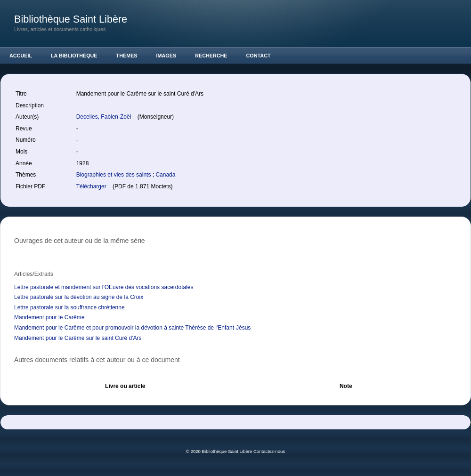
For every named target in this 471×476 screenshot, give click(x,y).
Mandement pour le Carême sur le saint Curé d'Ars (78, 338)
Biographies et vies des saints (114, 175)
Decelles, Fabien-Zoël (105, 117)
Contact (259, 56)
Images (166, 56)
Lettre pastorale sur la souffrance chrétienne (69, 307)
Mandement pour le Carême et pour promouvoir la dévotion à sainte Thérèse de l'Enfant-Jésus (132, 328)
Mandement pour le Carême (49, 317)
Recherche (211, 56)
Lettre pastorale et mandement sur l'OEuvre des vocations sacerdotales (104, 287)
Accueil (21, 56)
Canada (165, 175)
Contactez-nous (269, 451)
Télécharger (92, 186)
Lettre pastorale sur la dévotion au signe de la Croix (79, 297)
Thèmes (127, 56)
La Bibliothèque (74, 56)
